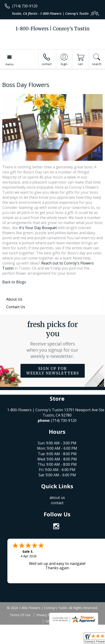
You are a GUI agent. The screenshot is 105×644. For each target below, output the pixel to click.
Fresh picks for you (52, 340)
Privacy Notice (47, 615)
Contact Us (16, 307)
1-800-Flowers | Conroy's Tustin (53, 29)
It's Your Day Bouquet (38, 228)
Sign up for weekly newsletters (53, 371)
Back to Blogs (14, 282)
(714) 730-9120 (25, 6)
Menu (10, 64)
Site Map (52, 621)
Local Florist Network (80, 615)
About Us (14, 299)
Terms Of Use (20, 615)
